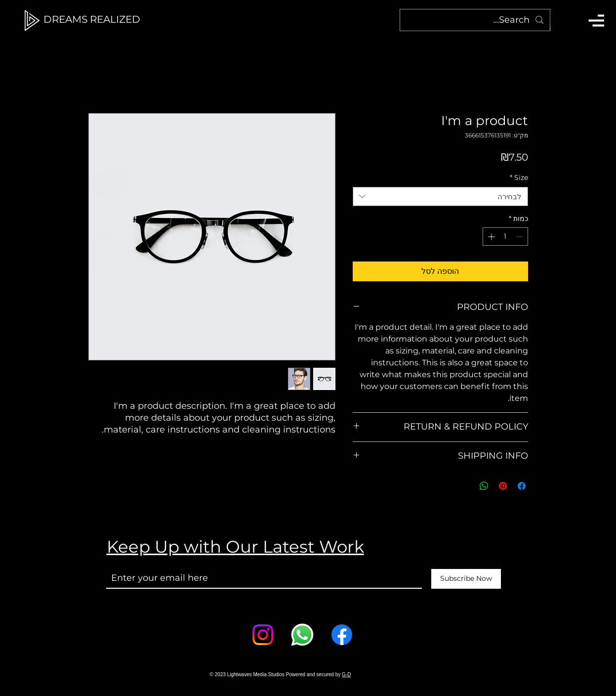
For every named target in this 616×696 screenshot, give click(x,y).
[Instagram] (263, 635)
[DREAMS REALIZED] (92, 19)
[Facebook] (342, 635)
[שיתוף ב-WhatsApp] (484, 486)
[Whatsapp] (302, 635)
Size (519, 177)
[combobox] (440, 196)
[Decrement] (520, 237)
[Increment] (490, 237)
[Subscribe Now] (466, 579)
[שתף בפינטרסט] (503, 486)
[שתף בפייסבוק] (522, 486)
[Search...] (475, 20)
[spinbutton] (505, 237)
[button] (596, 21)
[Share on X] (465, 486)
